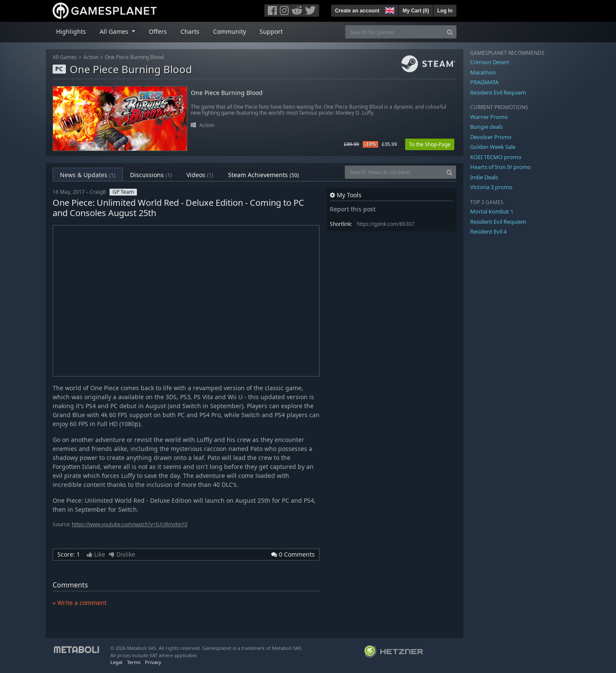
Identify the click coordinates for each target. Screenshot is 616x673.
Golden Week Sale (493, 147)
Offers (158, 31)
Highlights (71, 31)
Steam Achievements (264, 175)
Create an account (357, 11)
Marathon (483, 72)
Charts (190, 31)
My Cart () (416, 11)
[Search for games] (394, 32)
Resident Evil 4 (488, 231)
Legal (116, 662)
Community (230, 31)
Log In (445, 11)
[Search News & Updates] (394, 172)
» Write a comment (80, 603)
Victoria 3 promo (491, 187)
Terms (134, 662)
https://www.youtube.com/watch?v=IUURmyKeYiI (130, 524)
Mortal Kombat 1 (492, 211)
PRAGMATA (484, 82)
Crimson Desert (490, 62)
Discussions (151, 175)
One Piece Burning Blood (134, 57)
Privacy (153, 662)
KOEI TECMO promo (496, 157)
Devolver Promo (491, 137)
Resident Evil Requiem (498, 92)
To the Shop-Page (430, 144)
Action (91, 57)
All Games (65, 57)
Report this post (353, 209)
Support (271, 31)
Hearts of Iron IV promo (500, 167)
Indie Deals (484, 177)
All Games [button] (115, 31)
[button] (389, 9)
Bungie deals (486, 127)
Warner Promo (489, 117)
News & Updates (88, 175)
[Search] (450, 32)
